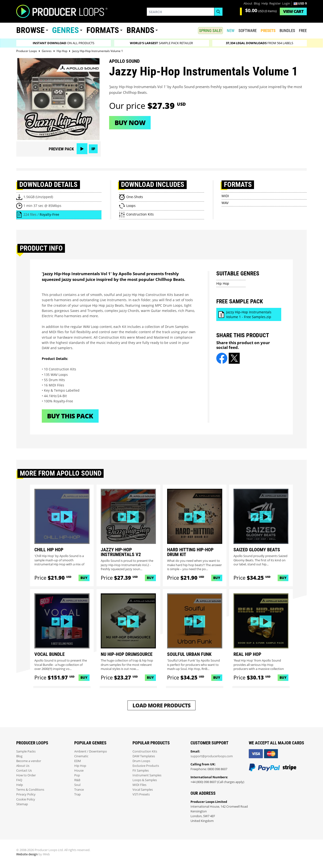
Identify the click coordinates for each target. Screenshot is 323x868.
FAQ (19, 780)
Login (286, 3)
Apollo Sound (124, 61)
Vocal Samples (143, 790)
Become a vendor (29, 761)
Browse (30, 30)
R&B (77, 780)
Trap (77, 794)
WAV (225, 203)
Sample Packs (26, 751)
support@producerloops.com (212, 756)
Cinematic (81, 756)
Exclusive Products (146, 766)
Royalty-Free (49, 214)
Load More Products (161, 705)
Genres (65, 30)
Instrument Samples (147, 775)
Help (265, 3)
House (79, 771)
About (248, 3)
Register (275, 3)
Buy (84, 578)
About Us (23, 766)
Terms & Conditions (30, 790)
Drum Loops (141, 761)
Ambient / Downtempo (91, 751)
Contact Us (24, 771)
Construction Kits (145, 751)
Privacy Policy (26, 794)
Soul (77, 785)
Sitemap (22, 804)
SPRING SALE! (210, 31)
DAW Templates (144, 756)
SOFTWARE (248, 31)
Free (303, 31)
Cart (293, 11)
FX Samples (141, 771)
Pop (77, 775)
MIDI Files (139, 785)
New (231, 31)
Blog (257, 3)
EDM (78, 761)
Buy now (130, 123)
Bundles (287, 31)
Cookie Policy (26, 799)
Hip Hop (223, 283)
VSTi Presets (141, 794)
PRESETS (268, 31)
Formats (103, 30)
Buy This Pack (70, 416)
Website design (27, 854)
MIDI (225, 196)
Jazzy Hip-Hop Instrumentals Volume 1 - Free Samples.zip (249, 314)
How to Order (26, 775)
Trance (79, 790)
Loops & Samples (145, 780)
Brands (140, 30)
